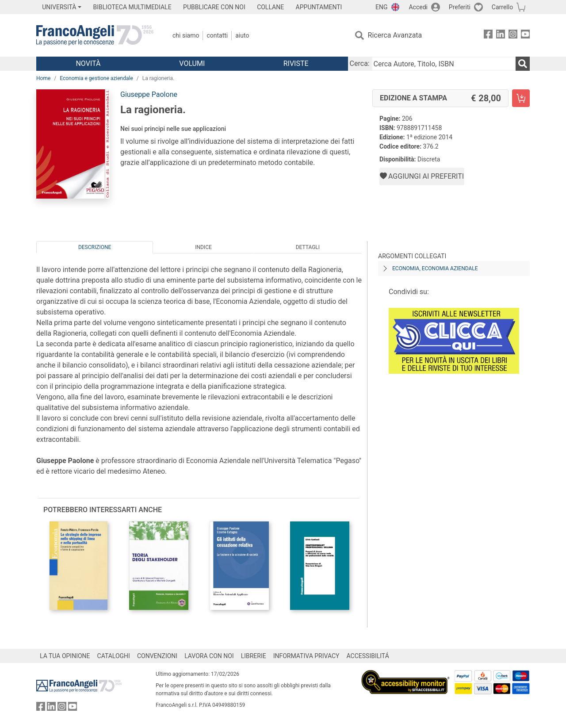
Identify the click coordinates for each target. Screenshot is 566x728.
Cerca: (360, 63)
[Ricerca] (523, 64)
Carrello (502, 7)
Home (43, 78)
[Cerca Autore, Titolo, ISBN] (444, 64)
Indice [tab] (203, 247)
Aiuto (242, 35)
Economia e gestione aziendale (96, 78)
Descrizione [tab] (95, 247)
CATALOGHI (114, 656)
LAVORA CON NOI (209, 656)
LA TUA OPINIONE (65, 656)
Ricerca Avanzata (395, 35)
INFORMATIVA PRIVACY (306, 656)
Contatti (217, 35)
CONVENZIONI (157, 656)
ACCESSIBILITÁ (368, 656)
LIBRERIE (254, 656)
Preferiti (460, 7)
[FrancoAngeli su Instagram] (513, 36)
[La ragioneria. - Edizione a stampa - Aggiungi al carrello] (521, 98)
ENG (381, 7)
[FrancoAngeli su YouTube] (525, 36)
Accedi (418, 7)
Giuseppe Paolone (149, 94)
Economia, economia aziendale (435, 268)
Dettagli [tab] (308, 247)
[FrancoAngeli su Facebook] (488, 36)
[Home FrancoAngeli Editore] (95, 35)
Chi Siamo (186, 35)
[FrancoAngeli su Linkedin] (501, 36)
